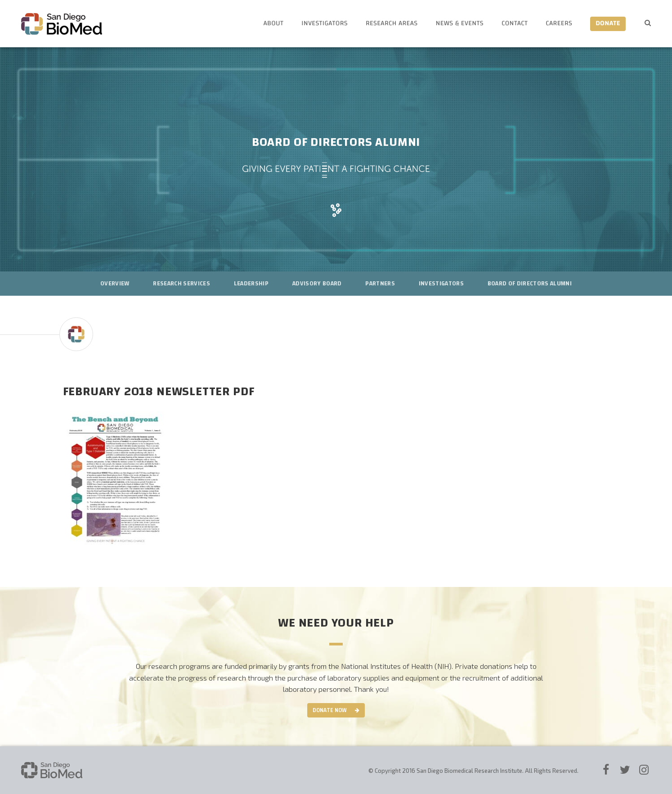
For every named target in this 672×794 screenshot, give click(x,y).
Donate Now (330, 710)
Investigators (325, 24)
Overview (115, 284)
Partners (380, 284)
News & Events (460, 24)
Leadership (251, 284)
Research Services (181, 284)
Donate (608, 24)
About (273, 24)
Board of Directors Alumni (530, 284)
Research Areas (392, 24)
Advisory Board (317, 284)
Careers (559, 24)
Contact (515, 24)
